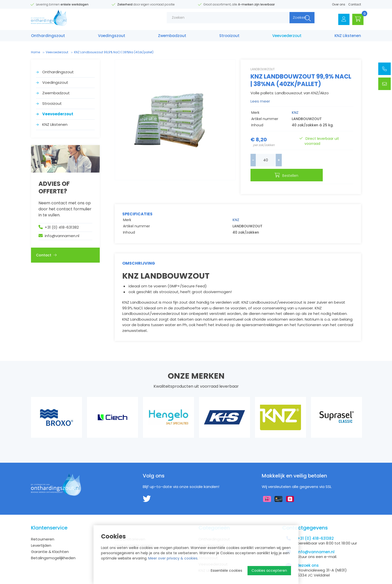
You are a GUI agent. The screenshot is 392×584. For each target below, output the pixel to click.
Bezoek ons (308, 553)
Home (35, 52)
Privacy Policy (81, 581)
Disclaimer (57, 581)
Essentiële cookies (226, 570)
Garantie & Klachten (50, 539)
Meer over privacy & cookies (173, 558)
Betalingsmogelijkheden (53, 545)
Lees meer (260, 101)
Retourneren (43, 527)
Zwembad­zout (172, 37)
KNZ (295, 113)
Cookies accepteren (269, 570)
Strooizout (229, 37)
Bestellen (322, 161)
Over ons (339, 4)
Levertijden (41, 533)
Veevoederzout (287, 37)
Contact (355, 4)
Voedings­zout (112, 37)
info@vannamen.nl (62, 236)
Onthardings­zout (48, 37)
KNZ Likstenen (348, 37)
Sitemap (38, 581)
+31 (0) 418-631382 (62, 227)
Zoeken (293, 20)
